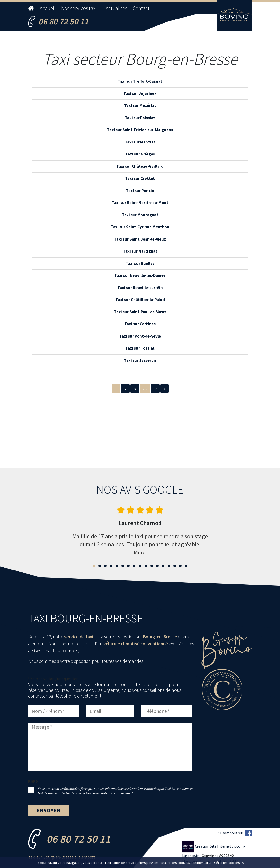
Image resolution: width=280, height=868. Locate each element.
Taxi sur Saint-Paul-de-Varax (140, 312)
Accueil (48, 8)
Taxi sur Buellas (140, 263)
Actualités (116, 8)
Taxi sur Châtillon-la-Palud (140, 300)
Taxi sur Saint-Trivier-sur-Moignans (140, 130)
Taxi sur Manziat (140, 142)
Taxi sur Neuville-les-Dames (140, 275)
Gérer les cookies (227, 863)
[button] (94, 566)
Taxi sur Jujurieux (140, 93)
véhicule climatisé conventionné (136, 644)
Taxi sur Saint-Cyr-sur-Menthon (140, 227)
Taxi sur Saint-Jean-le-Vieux (140, 239)
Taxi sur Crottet (140, 178)
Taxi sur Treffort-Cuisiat (140, 81)
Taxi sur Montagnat (140, 215)
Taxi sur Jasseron (140, 360)
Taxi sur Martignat (140, 251)
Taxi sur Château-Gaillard (140, 166)
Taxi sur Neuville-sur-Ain (140, 288)
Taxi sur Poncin (140, 191)
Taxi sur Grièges (140, 154)
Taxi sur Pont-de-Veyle (140, 336)
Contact (141, 8)
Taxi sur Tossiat (140, 348)
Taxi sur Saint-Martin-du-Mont (140, 203)
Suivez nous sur (235, 833)
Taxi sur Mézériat (140, 105)
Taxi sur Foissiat (140, 118)
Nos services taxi (79, 8)
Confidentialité (201, 863)
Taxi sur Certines (140, 324)
